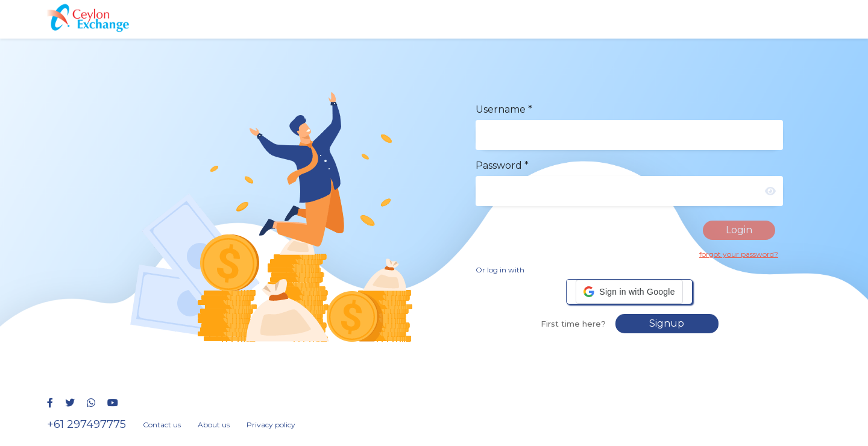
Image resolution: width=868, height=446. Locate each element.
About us (214, 425)
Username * (504, 109)
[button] (629, 292)
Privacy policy (271, 425)
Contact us (162, 425)
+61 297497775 (86, 424)
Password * (502, 165)
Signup (667, 323)
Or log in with (500, 270)
